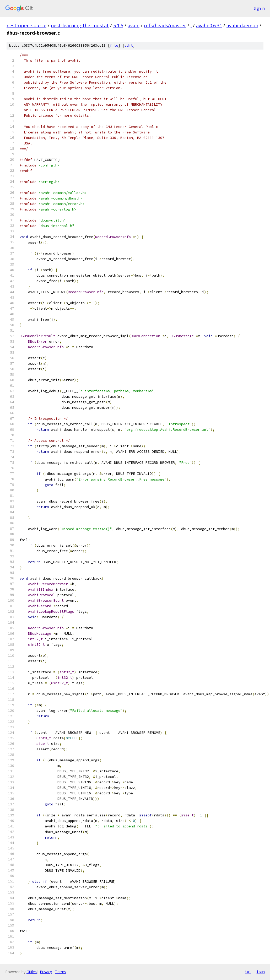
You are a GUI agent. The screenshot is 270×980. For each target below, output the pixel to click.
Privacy (46, 972)
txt (248, 972)
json (261, 972)
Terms (61, 972)
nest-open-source (26, 25)
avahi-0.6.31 (209, 25)
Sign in (259, 8)
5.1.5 (118, 25)
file (114, 45)
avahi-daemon (242, 25)
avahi (134, 25)
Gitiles (32, 972)
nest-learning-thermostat (80, 25)
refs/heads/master (165, 25)
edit (129, 45)
